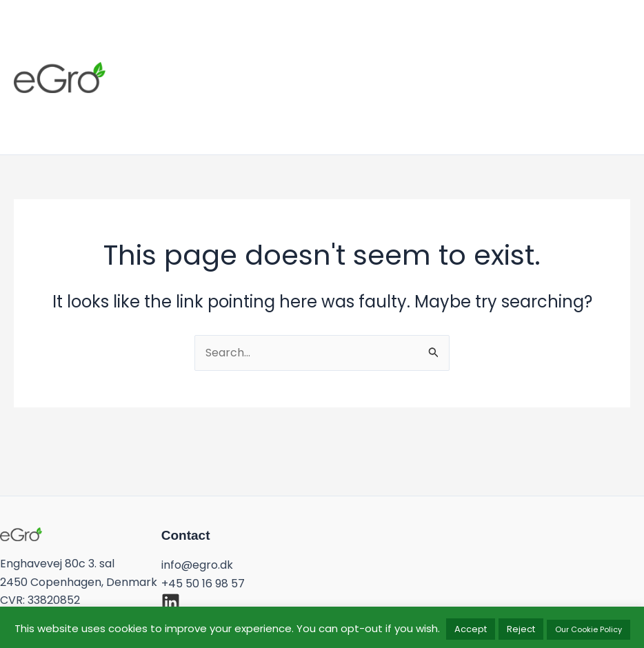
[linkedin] (171, 602)
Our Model (371, 68)
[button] (610, 77)
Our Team (463, 68)
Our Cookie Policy (588, 629)
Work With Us (191, 86)
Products (283, 68)
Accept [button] (471, 629)
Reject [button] (521, 629)
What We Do (188, 68)
